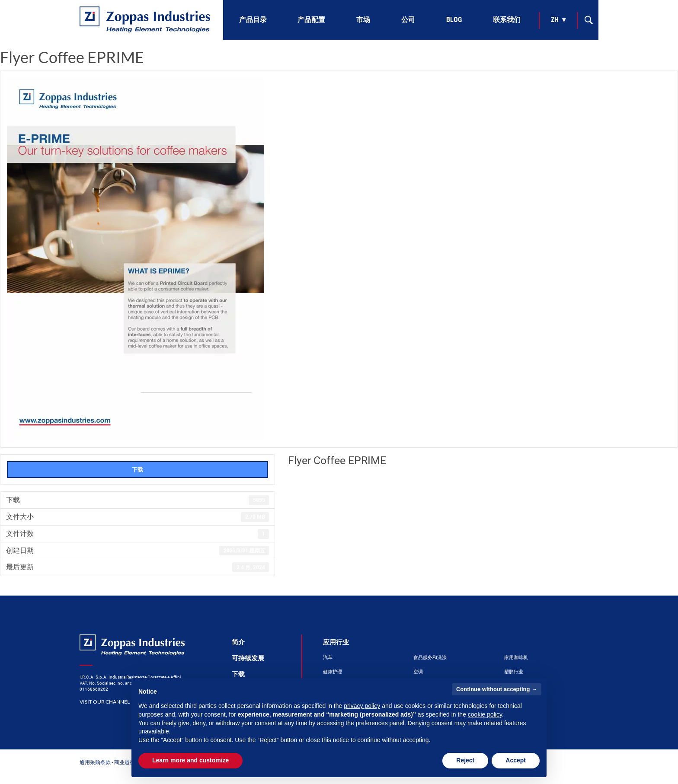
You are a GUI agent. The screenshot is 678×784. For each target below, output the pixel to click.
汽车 (328, 658)
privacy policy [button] (362, 706)
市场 (363, 20)
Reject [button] (465, 760)
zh (555, 20)
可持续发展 (248, 658)
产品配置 (311, 20)
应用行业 (336, 642)
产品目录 (253, 20)
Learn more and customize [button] (190, 760)
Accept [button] (516, 760)
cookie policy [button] (485, 714)
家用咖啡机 (516, 658)
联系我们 (507, 20)
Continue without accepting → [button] (497, 689)
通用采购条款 (95, 762)
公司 (408, 20)
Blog (454, 20)
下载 (138, 469)
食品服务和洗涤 (430, 658)
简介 (238, 642)
